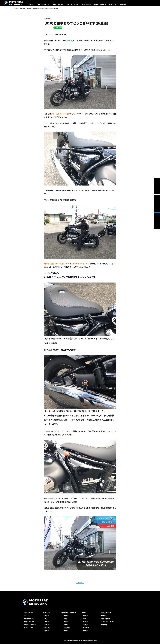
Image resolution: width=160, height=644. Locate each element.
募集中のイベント (44, 5)
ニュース (31, 5)
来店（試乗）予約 (106, 613)
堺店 (46, 619)
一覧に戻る (80, 583)
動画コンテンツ (58, 5)
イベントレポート (72, 5)
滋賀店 (47, 625)
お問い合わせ (105, 619)
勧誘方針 (104, 625)
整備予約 (104, 616)
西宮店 (47, 622)
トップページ (28, 613)
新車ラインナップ (100, 5)
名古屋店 (47, 628)
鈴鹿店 (47, 631)
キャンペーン (86, 5)
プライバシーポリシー (108, 622)
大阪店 (47, 616)
